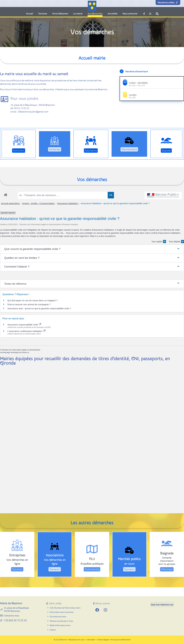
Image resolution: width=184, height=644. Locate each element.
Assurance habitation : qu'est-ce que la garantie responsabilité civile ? (115, 203)
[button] (157, 14)
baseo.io (26, 352)
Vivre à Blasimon (60, 14)
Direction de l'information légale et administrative (21, 350)
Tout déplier (176, 241)
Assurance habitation (68, 203)
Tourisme (43, 14)
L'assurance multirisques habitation (26, 331)
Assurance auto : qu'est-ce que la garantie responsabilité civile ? (39, 308)
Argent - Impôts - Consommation (39, 203)
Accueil (30, 14)
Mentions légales (103, 640)
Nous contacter (130, 14)
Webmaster (91, 640)
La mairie (78, 14)
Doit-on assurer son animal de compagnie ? (29, 304)
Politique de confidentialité (120, 640)
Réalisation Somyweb (76, 640)
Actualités (113, 14)
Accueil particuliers (11, 203)
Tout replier (159, 241)
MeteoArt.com (167, 605)
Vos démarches (95, 14)
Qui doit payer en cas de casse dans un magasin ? (33, 300)
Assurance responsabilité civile (24, 325)
